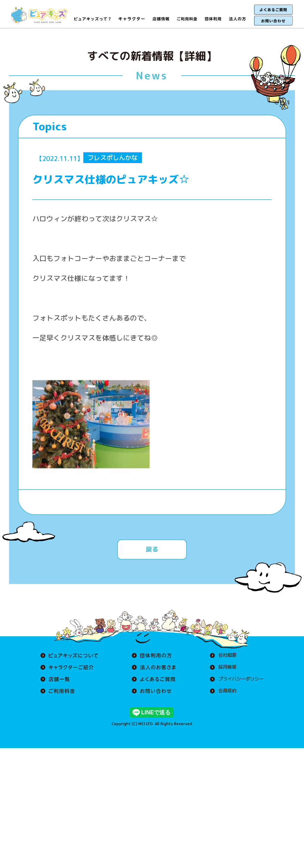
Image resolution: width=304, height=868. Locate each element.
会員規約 (225, 691)
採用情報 (225, 667)
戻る (152, 550)
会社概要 (225, 655)
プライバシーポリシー (239, 679)
